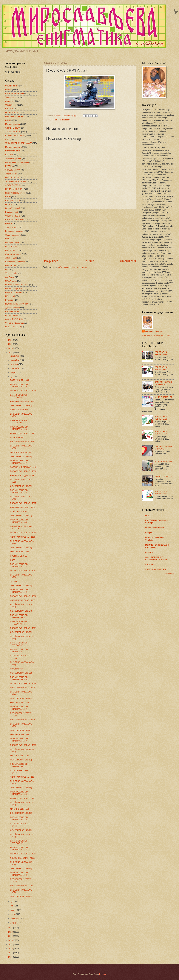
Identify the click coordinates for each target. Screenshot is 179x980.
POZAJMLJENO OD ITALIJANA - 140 (19, 678)
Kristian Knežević (13, 312)
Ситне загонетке (13, 151)
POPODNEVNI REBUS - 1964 (23, 533)
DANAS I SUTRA (13, 178)
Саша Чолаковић (13, 235)
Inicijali (149, 533)
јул (12, 377)
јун (12, 902)
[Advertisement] (89, 234)
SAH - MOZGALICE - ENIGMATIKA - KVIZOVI (156, 558)
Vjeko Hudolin (11, 273)
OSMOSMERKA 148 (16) (21, 830)
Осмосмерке (11, 105)
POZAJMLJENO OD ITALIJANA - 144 (19, 565)
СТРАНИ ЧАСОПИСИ (15, 135)
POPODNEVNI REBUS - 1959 (23, 684)
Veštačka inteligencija (15, 323)
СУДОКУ (9, 109)
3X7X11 (14, 581)
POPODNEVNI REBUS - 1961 (23, 628)
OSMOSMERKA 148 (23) (21, 632)
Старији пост (128, 261)
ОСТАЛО (9, 204)
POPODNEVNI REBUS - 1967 (23, 433)
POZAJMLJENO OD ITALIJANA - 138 (19, 740)
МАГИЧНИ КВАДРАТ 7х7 (21, 452)
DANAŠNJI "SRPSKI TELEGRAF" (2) (19, 396)
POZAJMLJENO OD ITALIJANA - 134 (19, 848)
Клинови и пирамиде (15, 231)
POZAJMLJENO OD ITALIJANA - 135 (19, 818)
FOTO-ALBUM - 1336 (19, 380)
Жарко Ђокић (11, 174)
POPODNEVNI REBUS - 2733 (161, 492)
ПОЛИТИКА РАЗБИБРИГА (17, 285)
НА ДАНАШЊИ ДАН (14, 189)
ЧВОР (8, 197)
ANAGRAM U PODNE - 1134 (23, 777)
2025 (11, 340)
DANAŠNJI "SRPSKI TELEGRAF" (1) (19, 422)
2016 (11, 948)
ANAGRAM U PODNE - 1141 (23, 442)
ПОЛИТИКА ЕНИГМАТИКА (17, 304)
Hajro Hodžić (11, 265)
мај (12, 906)
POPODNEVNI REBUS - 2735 (161, 368)
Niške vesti (10, 296)
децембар (15, 356)
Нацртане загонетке (14, 116)
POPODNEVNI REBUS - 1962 (23, 596)
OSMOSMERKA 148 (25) (21, 585)
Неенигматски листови (15, 193)
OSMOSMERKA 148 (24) (21, 611)
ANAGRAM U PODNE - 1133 (23, 886)
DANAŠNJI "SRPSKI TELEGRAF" (19, 842)
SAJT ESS (150, 565)
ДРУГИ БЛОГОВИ (13, 185)
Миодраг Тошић (12, 243)
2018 (11, 940)
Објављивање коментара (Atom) (73, 267)
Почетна (89, 261)
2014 (11, 957)
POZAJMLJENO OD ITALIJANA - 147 (19, 462)
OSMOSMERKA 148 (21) (21, 698)
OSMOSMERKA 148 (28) (21, 486)
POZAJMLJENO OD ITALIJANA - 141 (19, 650)
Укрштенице (11, 97)
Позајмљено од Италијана (17, 162)
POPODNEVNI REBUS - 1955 (23, 798)
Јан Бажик (10, 277)
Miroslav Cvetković (154, 331)
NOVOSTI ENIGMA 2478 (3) (22, 858)
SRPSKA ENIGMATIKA (156, 570)
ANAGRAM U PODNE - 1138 (23, 537)
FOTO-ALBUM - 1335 (19, 552)
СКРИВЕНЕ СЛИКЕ (14, 292)
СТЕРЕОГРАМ (12, 315)
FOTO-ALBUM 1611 (163, 461)
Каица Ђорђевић (13, 208)
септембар (16, 368)
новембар (15, 360)
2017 (11, 944)
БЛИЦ (8, 120)
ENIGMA (9, 155)
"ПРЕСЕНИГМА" (13, 170)
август (14, 373)
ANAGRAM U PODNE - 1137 (23, 600)
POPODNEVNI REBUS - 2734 (161, 353)
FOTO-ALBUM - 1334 (19, 702)
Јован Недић (11, 258)
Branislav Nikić (12, 212)
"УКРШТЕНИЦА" (13, 128)
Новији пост (50, 261)
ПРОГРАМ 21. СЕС (19, 556)
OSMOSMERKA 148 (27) (21, 516)
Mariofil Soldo (11, 250)
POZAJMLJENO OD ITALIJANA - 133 (19, 874)
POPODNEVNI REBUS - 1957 (23, 745)
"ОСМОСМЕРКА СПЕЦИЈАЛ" (18, 143)
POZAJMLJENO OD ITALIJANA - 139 (19, 708)
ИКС (7, 269)
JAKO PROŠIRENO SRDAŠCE (163, 448)
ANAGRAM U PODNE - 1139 (23, 507)
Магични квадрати (62, 120)
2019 (11, 936)
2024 (11, 344)
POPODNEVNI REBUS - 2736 (161, 433)
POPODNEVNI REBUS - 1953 (23, 854)
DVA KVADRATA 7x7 (19, 410)
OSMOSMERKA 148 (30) (21, 405)
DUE (147, 515)
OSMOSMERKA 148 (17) (21, 813)
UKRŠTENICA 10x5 (19, 512)
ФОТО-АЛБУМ (12, 113)
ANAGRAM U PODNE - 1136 (23, 688)
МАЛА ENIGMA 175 (163, 397)
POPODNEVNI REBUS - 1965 (23, 503)
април (14, 910)
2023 (11, 348)
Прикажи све (169, 573)
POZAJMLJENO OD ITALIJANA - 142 (19, 616)
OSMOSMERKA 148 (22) (21, 673)
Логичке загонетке (13, 254)
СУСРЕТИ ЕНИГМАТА (15, 220)
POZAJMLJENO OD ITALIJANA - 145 (19, 521)
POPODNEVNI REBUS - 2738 (161, 418)
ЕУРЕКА (9, 166)
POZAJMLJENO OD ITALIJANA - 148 (19, 428)
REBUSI (149, 552)
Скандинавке (11, 86)
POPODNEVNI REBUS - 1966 (23, 471)
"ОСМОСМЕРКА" (13, 132)
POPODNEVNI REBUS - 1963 (23, 571)
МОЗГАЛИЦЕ (11, 246)
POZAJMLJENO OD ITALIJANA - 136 (19, 793)
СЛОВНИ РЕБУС (13, 216)
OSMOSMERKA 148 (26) (21, 548)
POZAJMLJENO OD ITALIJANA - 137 (19, 765)
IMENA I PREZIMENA (155, 528)
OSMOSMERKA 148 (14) (21, 896)
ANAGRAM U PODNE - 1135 (23, 720)
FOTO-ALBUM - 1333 (19, 734)
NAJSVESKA (11, 281)
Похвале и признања (15, 288)
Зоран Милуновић (13, 158)
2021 (11, 928)
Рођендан (10, 300)
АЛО (7, 139)
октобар (14, 364)
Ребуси (8, 90)
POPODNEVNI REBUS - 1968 (23, 391)
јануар (14, 922)
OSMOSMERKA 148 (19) (21, 760)
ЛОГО (13, 560)
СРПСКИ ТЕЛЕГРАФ (15, 93)
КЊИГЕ (9, 224)
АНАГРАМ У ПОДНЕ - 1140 (22, 475)
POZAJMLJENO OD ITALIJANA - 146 (19, 491)
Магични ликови (12, 124)
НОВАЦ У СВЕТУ (13, 327)
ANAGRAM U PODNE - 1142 (23, 401)
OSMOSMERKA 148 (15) (21, 868)
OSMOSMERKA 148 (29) (21, 456)
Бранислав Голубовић (15, 262)
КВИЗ (8, 239)
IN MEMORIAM (17, 438)
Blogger (103, 974)
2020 (11, 932)
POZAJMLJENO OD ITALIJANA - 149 (19, 385)
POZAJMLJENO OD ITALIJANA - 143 (19, 591)
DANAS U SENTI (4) (163, 476)
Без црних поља (13, 201)
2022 (11, 352)
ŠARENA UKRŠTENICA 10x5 (23, 467)
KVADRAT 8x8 (16, 669)
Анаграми (10, 101)
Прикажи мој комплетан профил (157, 335)
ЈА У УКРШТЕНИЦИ (14, 319)
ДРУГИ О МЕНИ (12, 308)
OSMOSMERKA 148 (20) (21, 730)
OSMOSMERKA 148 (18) (21, 788)
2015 (11, 953)
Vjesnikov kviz (11, 227)
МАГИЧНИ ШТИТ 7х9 (20, 756)
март (13, 914)
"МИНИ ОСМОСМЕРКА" (16, 181)
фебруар (15, 918)
